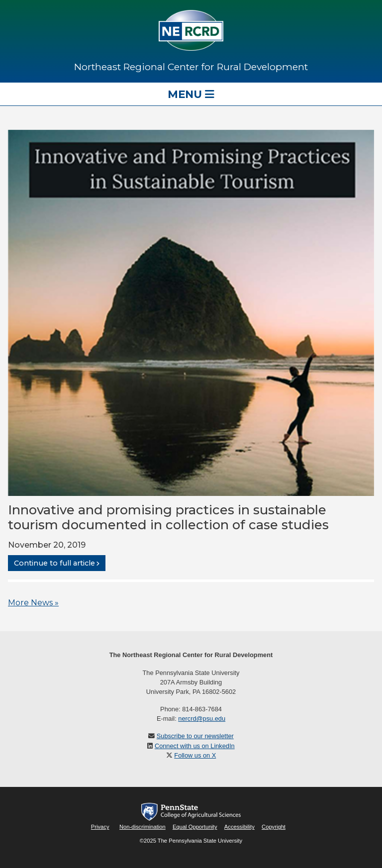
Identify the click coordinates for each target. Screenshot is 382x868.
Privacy (100, 827)
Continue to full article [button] (54, 563)
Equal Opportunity (195, 827)
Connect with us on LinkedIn (195, 746)
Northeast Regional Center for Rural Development (191, 67)
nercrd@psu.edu (202, 719)
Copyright (274, 827)
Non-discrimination (143, 827)
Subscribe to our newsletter (195, 736)
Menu (191, 94)
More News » (33, 603)
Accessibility (239, 827)
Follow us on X (195, 755)
